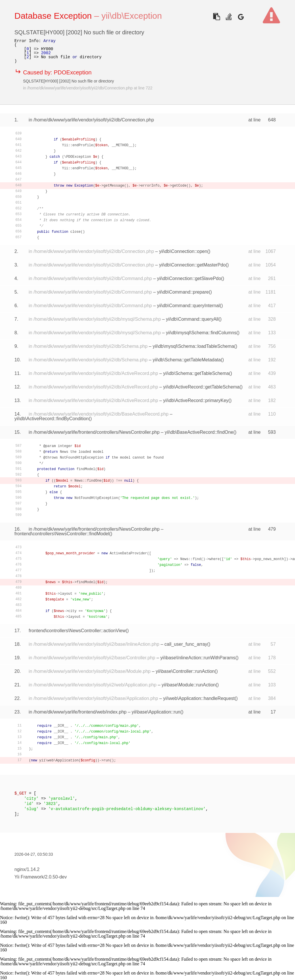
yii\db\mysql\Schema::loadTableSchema (193, 346)
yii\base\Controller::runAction (185, 671)
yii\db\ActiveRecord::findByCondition (52, 419)
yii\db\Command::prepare (183, 292)
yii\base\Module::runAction (189, 685)
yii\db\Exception (132, 16)
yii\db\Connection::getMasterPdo (192, 265)
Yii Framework (29, 877)
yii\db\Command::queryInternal (188, 306)
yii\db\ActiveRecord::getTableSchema (201, 387)
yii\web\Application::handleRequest (199, 698)
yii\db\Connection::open (183, 251)
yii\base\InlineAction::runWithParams (198, 658)
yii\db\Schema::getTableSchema (196, 373)
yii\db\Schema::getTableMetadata (187, 360)
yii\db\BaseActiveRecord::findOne (199, 432)
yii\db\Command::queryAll (192, 319)
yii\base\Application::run (156, 712)
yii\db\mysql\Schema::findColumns (201, 333)
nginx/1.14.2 (27, 869)
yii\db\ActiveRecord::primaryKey (196, 400)
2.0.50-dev (56, 877)
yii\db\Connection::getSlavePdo (189, 278)
